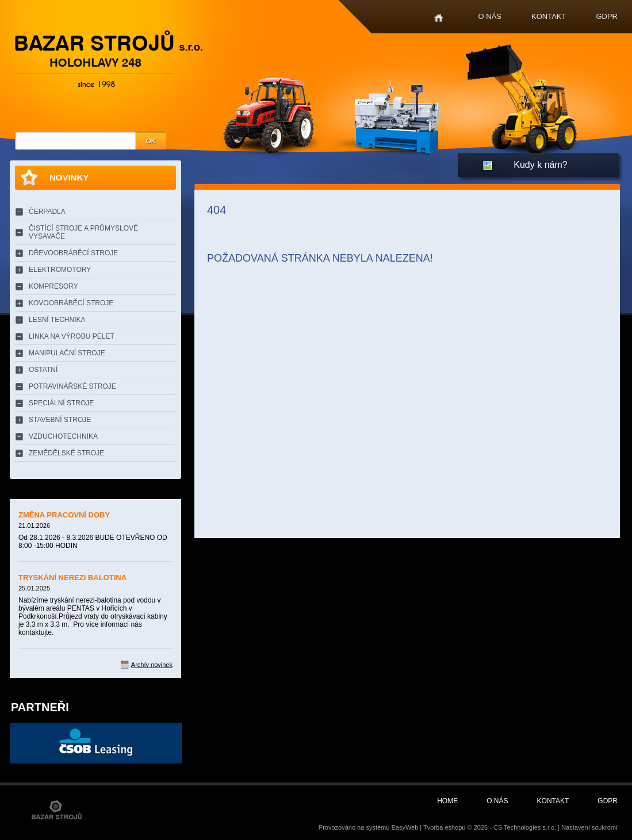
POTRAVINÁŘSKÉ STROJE (72, 386)
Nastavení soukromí (589, 827)
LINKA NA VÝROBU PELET (72, 336)
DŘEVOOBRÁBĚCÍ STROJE (73, 253)
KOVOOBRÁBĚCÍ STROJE (71, 303)
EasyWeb (405, 827)
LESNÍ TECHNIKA (57, 320)
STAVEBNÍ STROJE (60, 420)
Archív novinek (152, 665)
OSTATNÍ (43, 370)
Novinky (69, 177)
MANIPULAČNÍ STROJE (67, 353)
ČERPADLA (47, 212)
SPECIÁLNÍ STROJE (61, 403)
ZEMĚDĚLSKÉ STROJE (66, 453)
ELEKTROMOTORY (60, 270)
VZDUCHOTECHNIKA (63, 436)
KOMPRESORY (53, 286)
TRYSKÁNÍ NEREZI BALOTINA (72, 578)
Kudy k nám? (540, 165)
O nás (490, 16)
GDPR (607, 16)
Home (438, 18)
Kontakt (549, 16)
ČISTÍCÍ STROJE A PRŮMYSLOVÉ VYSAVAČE (83, 232)
